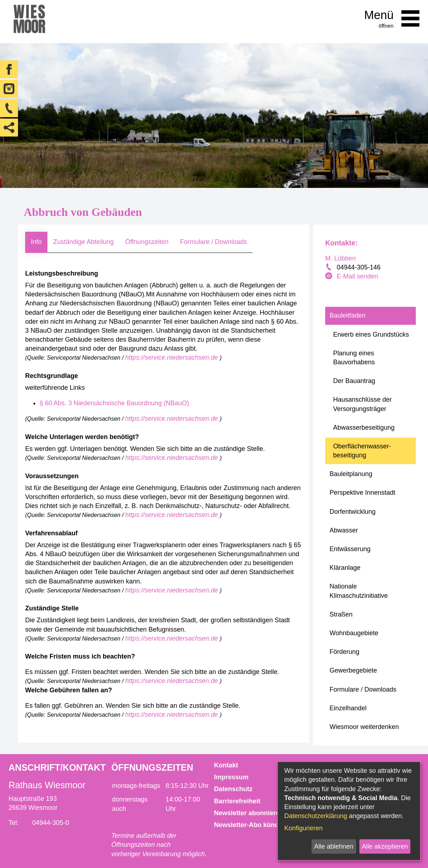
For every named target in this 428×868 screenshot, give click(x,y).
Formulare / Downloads (213, 242)
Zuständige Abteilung (83, 242)
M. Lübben (340, 258)
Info (36, 242)
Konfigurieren (303, 828)
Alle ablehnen (334, 846)
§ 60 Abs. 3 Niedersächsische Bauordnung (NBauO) (114, 403)
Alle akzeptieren (385, 846)
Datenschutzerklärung (316, 816)
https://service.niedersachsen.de (172, 357)
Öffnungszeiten (147, 242)
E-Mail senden (357, 276)
